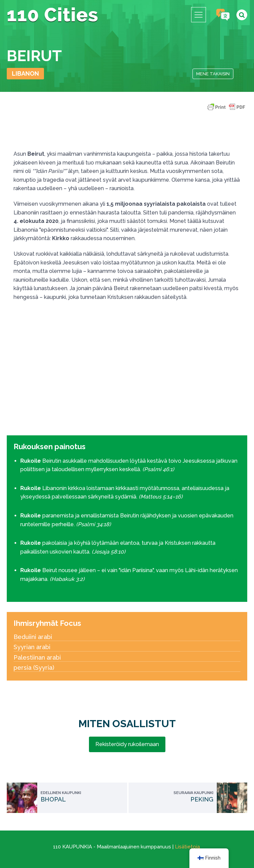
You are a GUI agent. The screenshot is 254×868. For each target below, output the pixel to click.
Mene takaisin (213, 74)
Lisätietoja (187, 847)
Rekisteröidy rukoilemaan (127, 744)
